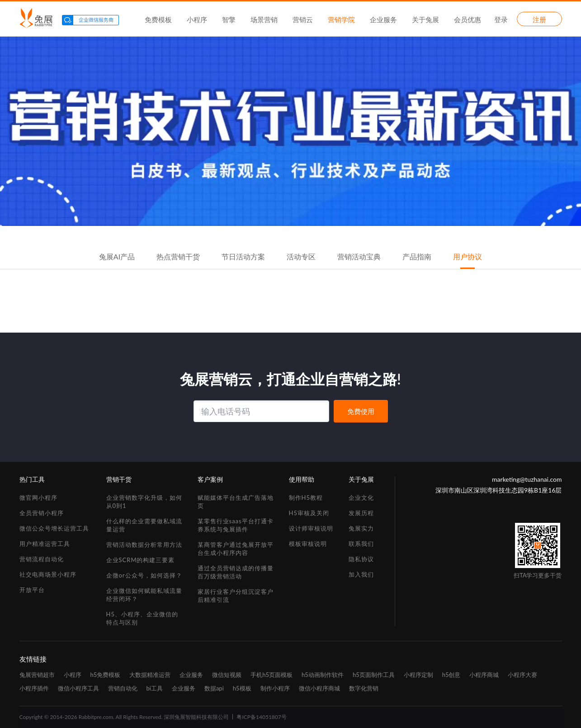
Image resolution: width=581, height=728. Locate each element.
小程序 (197, 19)
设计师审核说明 (311, 528)
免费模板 (158, 19)
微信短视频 (227, 675)
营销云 (303, 19)
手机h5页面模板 (272, 675)
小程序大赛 (522, 675)
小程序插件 (34, 688)
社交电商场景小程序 (48, 574)
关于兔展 (425, 19)
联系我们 (361, 544)
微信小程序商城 (319, 688)
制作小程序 (275, 688)
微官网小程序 (38, 498)
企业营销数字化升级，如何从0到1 (144, 502)
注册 (539, 19)
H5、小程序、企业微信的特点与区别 (142, 618)
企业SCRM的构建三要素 (141, 560)
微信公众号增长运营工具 (54, 528)
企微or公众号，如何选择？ (144, 575)
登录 (501, 19)
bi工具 (155, 688)
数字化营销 (364, 688)
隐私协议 (361, 559)
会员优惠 (468, 19)
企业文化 (361, 498)
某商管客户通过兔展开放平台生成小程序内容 (236, 549)
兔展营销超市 (37, 675)
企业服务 (383, 19)
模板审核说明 (308, 544)
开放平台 (32, 590)
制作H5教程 (306, 498)
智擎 (229, 19)
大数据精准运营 (150, 675)
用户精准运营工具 (45, 544)
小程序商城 (484, 675)
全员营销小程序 (42, 513)
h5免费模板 (106, 675)
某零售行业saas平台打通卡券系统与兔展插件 (236, 525)
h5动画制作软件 (323, 675)
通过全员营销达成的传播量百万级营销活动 (236, 572)
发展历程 (361, 513)
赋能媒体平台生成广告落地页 (236, 502)
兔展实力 (361, 528)
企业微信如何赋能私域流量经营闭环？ (144, 595)
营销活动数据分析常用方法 (144, 545)
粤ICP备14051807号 (261, 717)
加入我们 (361, 574)
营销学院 (341, 19)
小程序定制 (418, 675)
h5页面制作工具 (374, 675)
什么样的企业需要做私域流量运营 (144, 525)
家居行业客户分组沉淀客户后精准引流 (236, 596)
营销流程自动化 (42, 559)
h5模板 (242, 688)
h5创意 (451, 675)
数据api (214, 688)
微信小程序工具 (78, 688)
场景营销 (264, 19)
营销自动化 (123, 688)
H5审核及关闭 (309, 513)
